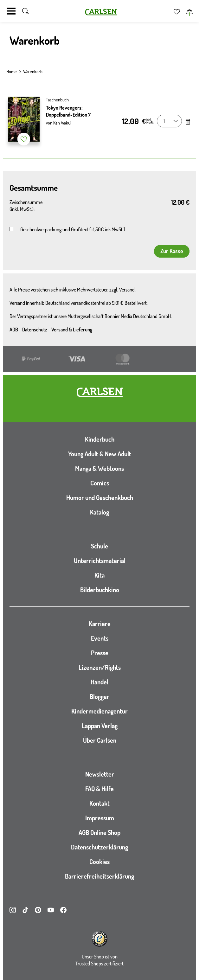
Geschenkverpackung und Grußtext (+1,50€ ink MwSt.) (73, 229)
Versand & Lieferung (72, 330)
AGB (14, 330)
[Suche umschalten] (25, 11)
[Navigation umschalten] (11, 11)
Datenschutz (35, 330)
